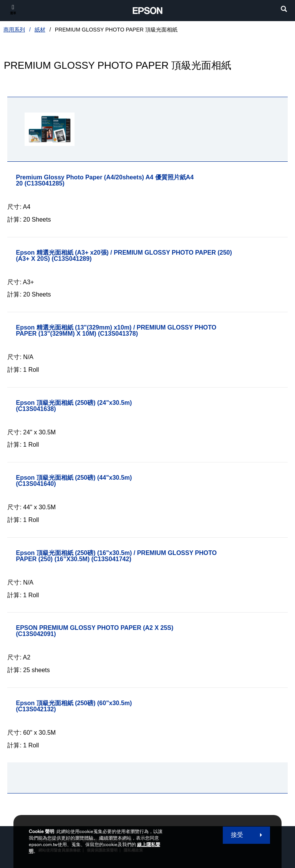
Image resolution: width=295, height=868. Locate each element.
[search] (284, 10)
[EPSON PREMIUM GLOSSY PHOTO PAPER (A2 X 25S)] (115, 631)
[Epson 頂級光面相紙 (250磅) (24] (94, 406)
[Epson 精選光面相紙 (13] (151, 331)
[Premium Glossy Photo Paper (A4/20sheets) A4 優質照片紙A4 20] (130, 181)
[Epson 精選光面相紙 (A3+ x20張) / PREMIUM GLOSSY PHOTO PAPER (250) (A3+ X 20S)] (151, 256)
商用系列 (14, 30)
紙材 (40, 30)
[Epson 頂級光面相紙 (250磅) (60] (94, 706)
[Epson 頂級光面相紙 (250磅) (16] (151, 556)
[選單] (13, 9)
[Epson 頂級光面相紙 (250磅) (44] (94, 481)
